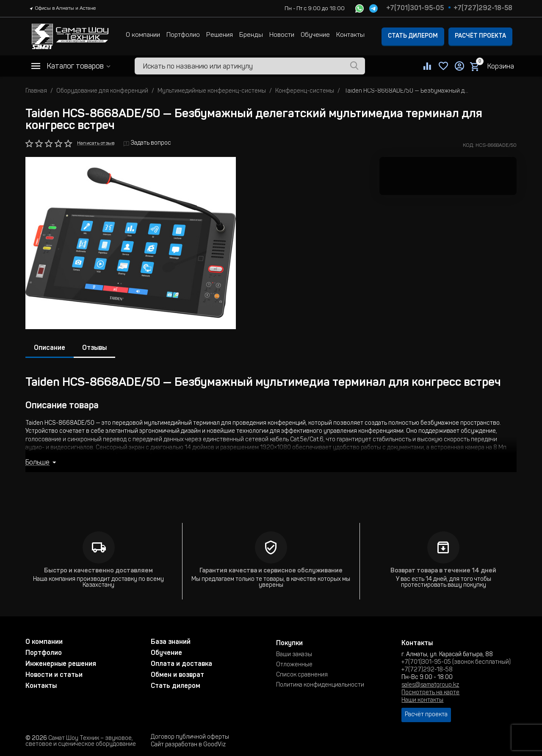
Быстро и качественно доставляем (98, 571)
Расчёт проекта (480, 36)
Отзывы (94, 348)
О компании (143, 35)
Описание (50, 348)
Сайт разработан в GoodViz (188, 745)
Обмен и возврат (177, 675)
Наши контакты (422, 701)
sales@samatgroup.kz (430, 685)
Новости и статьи (54, 675)
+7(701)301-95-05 (415, 8)
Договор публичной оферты (190, 737)
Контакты (350, 35)
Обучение (315, 35)
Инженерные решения (61, 664)
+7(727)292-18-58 (483, 8)
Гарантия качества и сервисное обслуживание (271, 571)
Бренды (251, 35)
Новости (282, 35)
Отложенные (294, 665)
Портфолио (183, 35)
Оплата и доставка (181, 664)
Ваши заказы (294, 655)
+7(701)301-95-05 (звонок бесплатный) (456, 663)
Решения (220, 35)
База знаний (171, 642)
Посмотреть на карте (430, 693)
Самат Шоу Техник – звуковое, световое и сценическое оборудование (81, 742)
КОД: (469, 146)
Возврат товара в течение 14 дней (443, 571)
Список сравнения (302, 675)
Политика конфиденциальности (320, 685)
